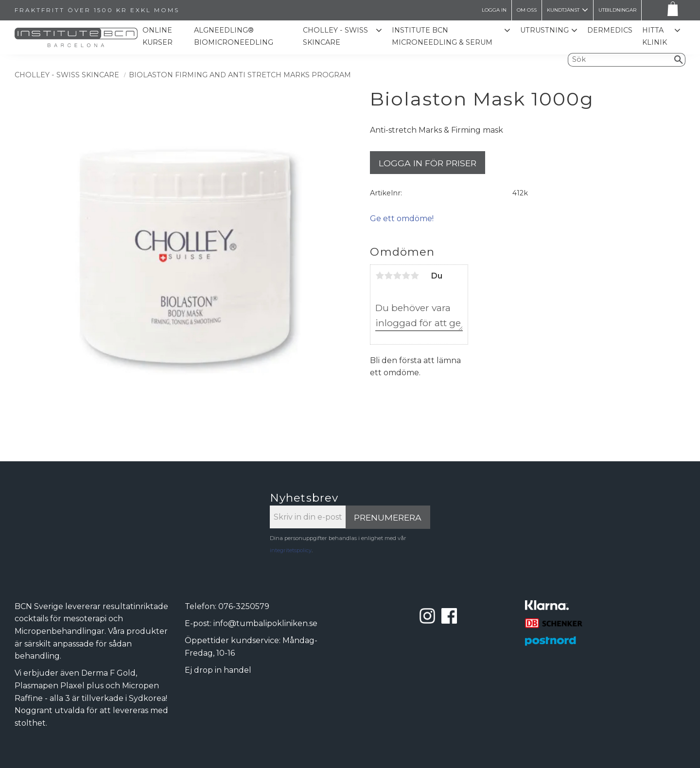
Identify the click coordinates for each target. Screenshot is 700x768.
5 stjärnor (415, 276)
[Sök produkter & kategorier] (620, 60)
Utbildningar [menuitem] (617, 10)
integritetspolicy (291, 550)
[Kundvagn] (671, 10)
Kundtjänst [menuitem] (563, 10)
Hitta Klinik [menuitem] (655, 36)
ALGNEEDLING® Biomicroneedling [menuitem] (234, 36)
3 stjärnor (397, 276)
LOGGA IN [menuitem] (494, 10)
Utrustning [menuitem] (544, 30)
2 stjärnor (388, 276)
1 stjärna (380, 276)
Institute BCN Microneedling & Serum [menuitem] (443, 36)
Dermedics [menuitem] (610, 30)
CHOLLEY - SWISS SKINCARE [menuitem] (336, 36)
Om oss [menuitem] (527, 10)
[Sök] (679, 60)
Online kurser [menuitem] (158, 36)
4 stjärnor (406, 276)
